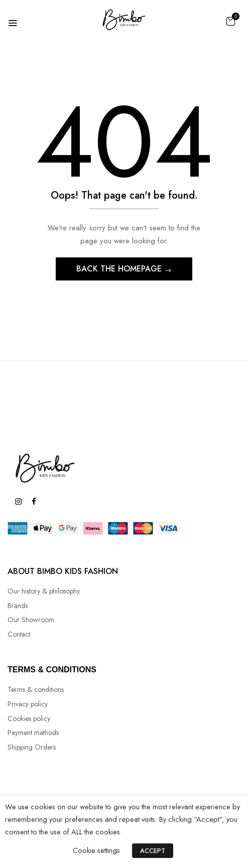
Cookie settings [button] (96, 850)
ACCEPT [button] (153, 851)
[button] (230, 21)
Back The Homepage (120, 269)
